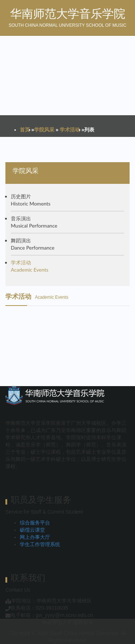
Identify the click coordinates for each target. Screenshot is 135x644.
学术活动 (70, 130)
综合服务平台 (35, 523)
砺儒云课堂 (32, 530)
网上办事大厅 (35, 537)
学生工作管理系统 (40, 544)
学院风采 (44, 130)
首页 (25, 130)
